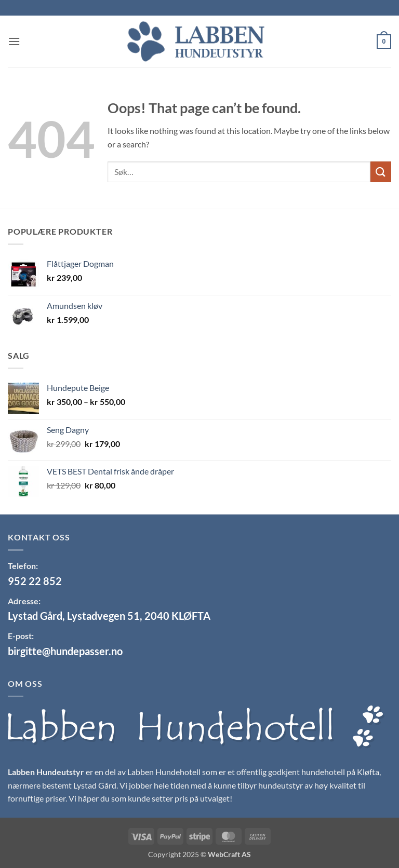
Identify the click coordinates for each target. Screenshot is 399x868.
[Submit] (381, 172)
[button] (14, 41)
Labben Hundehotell (164, 772)
